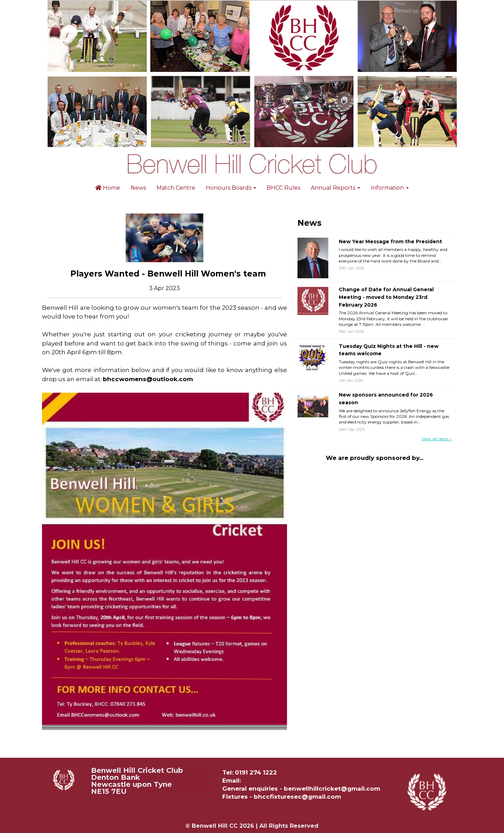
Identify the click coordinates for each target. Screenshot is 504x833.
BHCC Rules (283, 188)
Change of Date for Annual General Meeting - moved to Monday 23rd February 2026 (386, 297)
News (138, 188)
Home (108, 188)
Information (390, 188)
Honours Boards (231, 188)
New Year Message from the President (390, 241)
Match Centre (176, 188)
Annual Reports (335, 188)
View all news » (436, 439)
